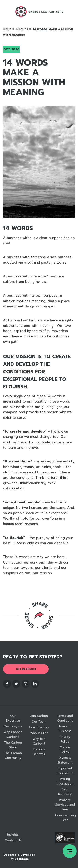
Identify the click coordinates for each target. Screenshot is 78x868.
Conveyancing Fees (65, 818)
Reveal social (39, 616)
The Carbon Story (13, 745)
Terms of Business (65, 729)
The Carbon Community (13, 755)
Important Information (65, 771)
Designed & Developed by (19, 857)
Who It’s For (39, 733)
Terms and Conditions (65, 718)
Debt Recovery (65, 792)
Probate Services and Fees (65, 805)
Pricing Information (65, 781)
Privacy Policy (65, 739)
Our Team (39, 722)
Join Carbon (39, 716)
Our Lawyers (13, 726)
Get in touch (26, 669)
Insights (22, 29)
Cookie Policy (65, 750)
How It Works (39, 727)
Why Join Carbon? (39, 741)
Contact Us (13, 840)
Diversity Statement (65, 760)
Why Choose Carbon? (13, 734)
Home (7, 29)
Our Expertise (13, 718)
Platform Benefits (39, 752)
